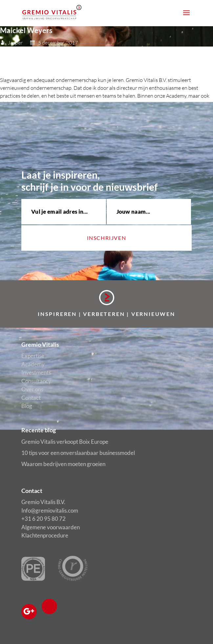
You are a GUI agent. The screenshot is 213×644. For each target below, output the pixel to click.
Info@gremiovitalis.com (50, 510)
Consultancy (36, 381)
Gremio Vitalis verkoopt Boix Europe (65, 442)
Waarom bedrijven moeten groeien (63, 464)
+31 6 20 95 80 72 (43, 519)
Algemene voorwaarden (51, 527)
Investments (36, 372)
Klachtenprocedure (45, 535)
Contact (31, 398)
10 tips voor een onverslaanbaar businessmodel (78, 453)
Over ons (32, 389)
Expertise (33, 356)
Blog (27, 406)
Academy (33, 364)
